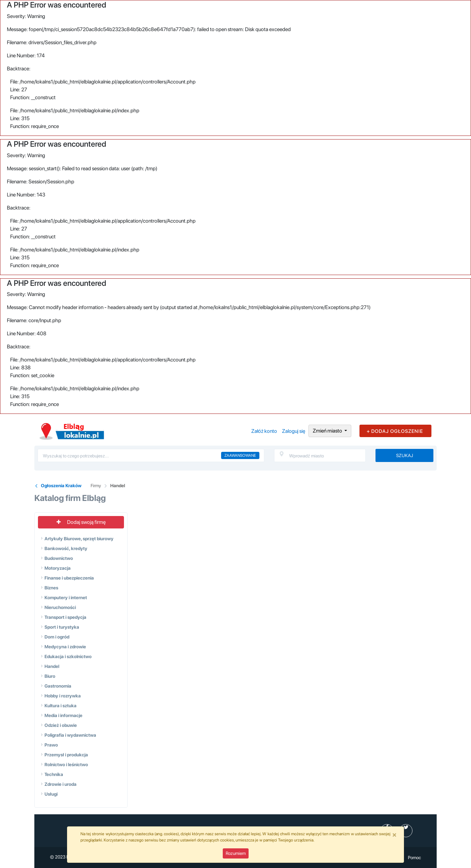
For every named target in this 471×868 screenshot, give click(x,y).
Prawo (51, 745)
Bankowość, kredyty (66, 548)
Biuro (50, 676)
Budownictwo (59, 558)
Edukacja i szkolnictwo (68, 656)
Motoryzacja (58, 568)
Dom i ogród (57, 637)
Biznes (51, 588)
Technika (54, 774)
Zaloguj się (294, 431)
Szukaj (405, 455)
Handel (118, 486)
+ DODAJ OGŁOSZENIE (395, 431)
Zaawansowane (240, 455)
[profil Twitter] (406, 831)
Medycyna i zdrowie (65, 647)
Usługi (51, 794)
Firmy (96, 486)
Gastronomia (58, 686)
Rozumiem (236, 853)
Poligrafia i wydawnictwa (70, 735)
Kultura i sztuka (61, 706)
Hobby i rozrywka (63, 696)
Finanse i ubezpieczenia (69, 578)
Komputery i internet (66, 598)
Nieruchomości (60, 607)
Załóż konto (264, 431)
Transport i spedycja (65, 617)
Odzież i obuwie (61, 725)
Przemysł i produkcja (66, 755)
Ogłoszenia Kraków (61, 486)
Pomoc (414, 858)
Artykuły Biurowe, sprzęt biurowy (79, 539)
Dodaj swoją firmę (81, 522)
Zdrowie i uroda (61, 784)
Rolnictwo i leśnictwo (66, 765)
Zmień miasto (328, 431)
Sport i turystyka (62, 627)
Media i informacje (63, 715)
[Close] (394, 835)
